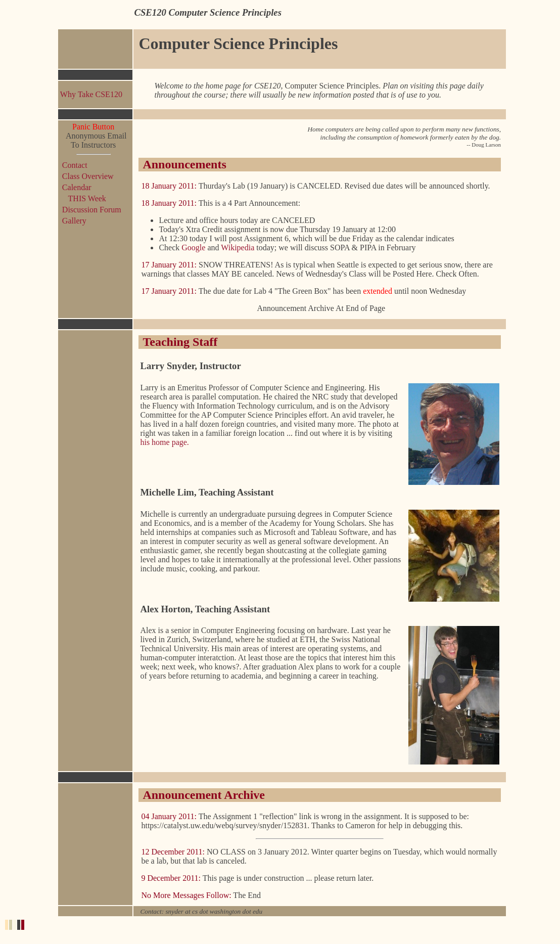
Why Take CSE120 (91, 94)
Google (193, 248)
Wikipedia (239, 248)
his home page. (164, 442)
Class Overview (88, 176)
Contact (75, 165)
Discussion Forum (92, 210)
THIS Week (84, 198)
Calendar (77, 187)
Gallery (74, 221)
